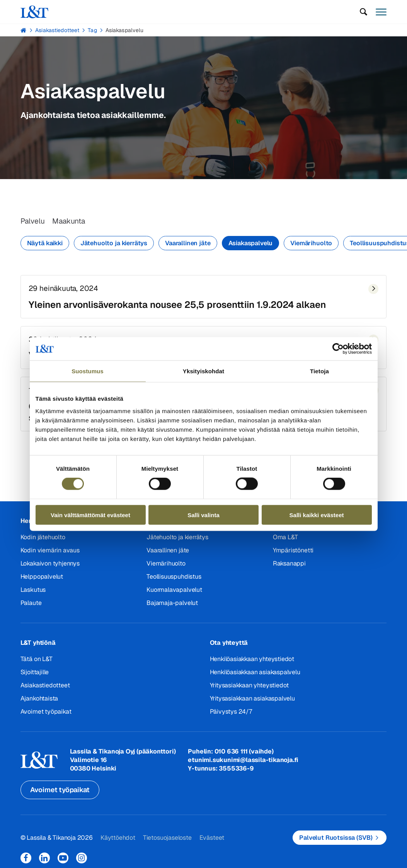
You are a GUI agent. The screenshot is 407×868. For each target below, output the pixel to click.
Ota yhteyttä (229, 645)
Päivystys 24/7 (231, 714)
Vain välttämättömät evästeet (90, 515)
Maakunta (71, 222)
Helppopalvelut (42, 579)
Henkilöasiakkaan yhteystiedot (252, 662)
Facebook (26, 861)
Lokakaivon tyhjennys (50, 566)
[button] (363, 12)
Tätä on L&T (37, 662)
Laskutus (33, 592)
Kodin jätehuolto (43, 540)
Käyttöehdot (118, 840)
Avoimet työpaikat (46, 714)
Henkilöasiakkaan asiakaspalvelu (255, 675)
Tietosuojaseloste (167, 840)
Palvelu (33, 222)
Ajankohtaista (39, 701)
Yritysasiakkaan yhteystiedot (249, 688)
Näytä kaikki (45, 244)
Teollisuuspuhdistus (174, 579)
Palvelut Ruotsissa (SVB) (336, 840)
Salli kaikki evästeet (317, 515)
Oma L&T (285, 540)
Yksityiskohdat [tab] (203, 371)
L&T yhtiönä (38, 645)
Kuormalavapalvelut (174, 592)
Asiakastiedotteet (57, 30)
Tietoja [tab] (319, 371)
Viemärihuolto (311, 244)
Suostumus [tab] (88, 371)
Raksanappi (289, 566)
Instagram (82, 861)
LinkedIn (44, 861)
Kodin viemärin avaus (50, 553)
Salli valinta (203, 515)
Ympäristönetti (293, 553)
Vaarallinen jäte (188, 244)
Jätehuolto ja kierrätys (114, 244)
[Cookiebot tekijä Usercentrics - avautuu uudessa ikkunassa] (338, 349)
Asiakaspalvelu (125, 30)
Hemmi (24, 30)
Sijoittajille (35, 675)
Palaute (31, 606)
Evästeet (211, 840)
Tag (92, 30)
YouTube (63, 861)
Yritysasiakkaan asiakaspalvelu (252, 701)
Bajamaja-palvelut (172, 606)
